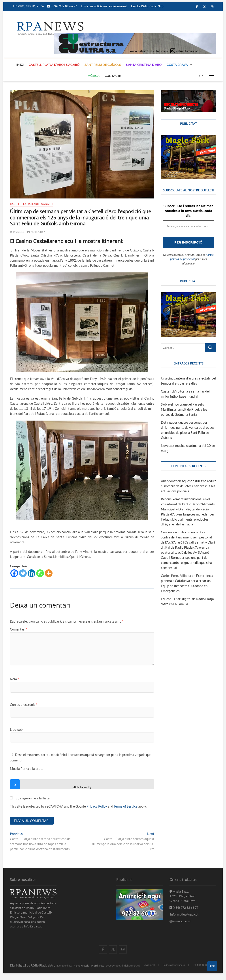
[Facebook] (14, 573)
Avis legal (150, 965)
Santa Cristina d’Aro (144, 65)
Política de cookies (203, 965)
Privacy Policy (97, 806)
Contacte (113, 76)
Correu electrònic (24, 704)
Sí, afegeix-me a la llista (30, 798)
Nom (14, 679)
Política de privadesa (174, 965)
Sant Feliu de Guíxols (103, 65)
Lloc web (16, 729)
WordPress (97, 966)
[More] (49, 573)
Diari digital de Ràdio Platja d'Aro (33, 965)
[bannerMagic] (188, 137)
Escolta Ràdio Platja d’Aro (147, 6)
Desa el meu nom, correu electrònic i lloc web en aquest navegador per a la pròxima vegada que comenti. (81, 757)
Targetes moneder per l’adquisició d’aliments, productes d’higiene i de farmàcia (188, 519)
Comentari (19, 629)
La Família (181, 604)
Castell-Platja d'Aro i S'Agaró (31, 204)
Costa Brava (177, 65)
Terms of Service (126, 806)
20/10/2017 (36, 232)
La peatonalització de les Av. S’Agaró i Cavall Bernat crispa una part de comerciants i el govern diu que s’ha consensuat (186, 557)
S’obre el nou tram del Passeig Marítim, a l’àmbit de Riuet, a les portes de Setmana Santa (184, 409)
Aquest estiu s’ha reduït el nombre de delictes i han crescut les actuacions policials (188, 486)
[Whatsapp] (40, 573)
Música (93, 76)
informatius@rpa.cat (184, 914)
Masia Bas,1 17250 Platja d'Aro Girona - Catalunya (182, 896)
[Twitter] (23, 573)
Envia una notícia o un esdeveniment (104, 6)
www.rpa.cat (180, 921)
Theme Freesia (81, 966)
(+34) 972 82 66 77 (62, 6)
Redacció (17, 232)
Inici (20, 65)
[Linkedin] (31, 573)
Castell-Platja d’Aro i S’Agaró (54, 65)
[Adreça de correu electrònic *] (188, 226)
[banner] (135, 35)
